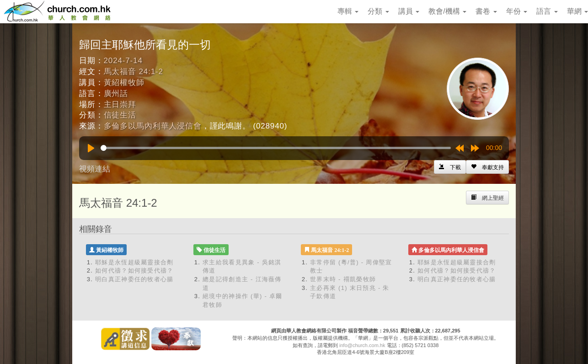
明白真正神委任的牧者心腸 (134, 279)
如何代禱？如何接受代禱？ (134, 270)
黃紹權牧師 (124, 83)
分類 (378, 11)
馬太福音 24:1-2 (134, 72)
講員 (409, 11)
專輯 (348, 11)
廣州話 (116, 94)
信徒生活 (120, 115)
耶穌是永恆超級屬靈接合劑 (134, 262)
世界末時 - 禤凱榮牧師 (343, 279)
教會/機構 (447, 11)
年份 (517, 11)
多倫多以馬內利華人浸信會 (153, 126)
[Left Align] (487, 167)
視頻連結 (95, 169)
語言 (547, 11)
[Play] (91, 148)
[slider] (276, 148)
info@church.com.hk (362, 345)
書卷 (486, 11)
